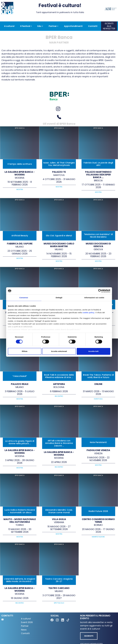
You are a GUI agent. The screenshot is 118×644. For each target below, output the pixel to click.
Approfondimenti (73, 26)
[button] (26, 26)
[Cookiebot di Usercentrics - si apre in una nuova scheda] (100, 291)
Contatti (93, 26)
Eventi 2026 (27, 622)
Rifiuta (25, 351)
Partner (25, 626)
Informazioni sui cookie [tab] (94, 298)
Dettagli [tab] (59, 298)
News (24, 630)
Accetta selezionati (59, 351)
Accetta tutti (93, 351)
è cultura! (9, 26)
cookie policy (88, 313)
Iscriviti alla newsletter (109, 26)
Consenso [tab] (24, 298)
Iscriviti (89, 636)
